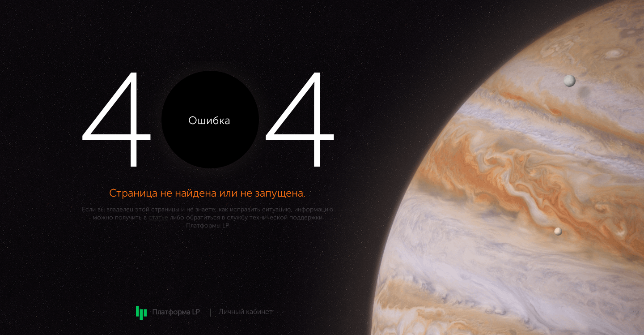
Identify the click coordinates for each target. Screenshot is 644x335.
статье (158, 218)
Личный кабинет (246, 312)
